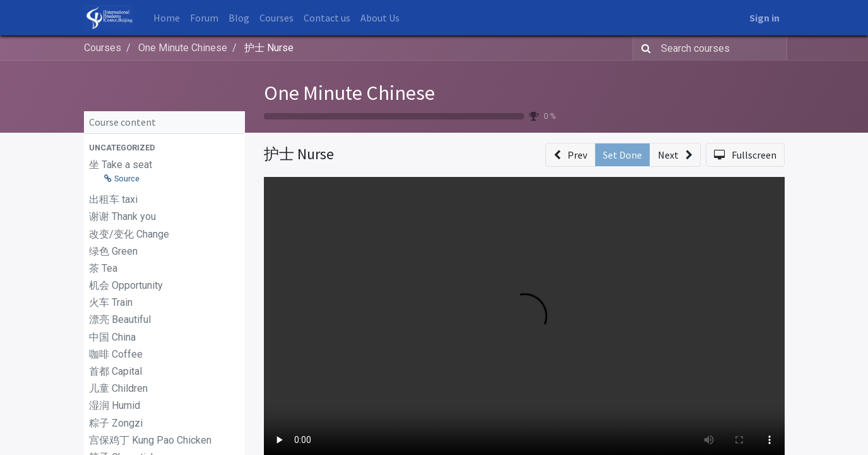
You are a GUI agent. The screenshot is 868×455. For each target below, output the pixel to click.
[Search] (644, 48)
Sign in (764, 18)
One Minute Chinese (349, 93)
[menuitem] (167, 18)
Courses (103, 48)
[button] (164, 148)
